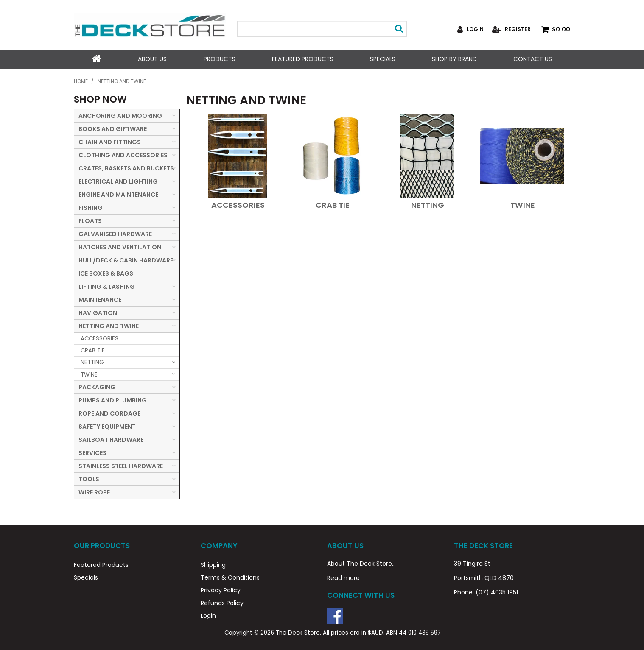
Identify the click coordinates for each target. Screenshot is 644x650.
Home (97, 59)
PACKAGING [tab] (97, 386)
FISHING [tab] (91, 207)
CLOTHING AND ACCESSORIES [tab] (123, 154)
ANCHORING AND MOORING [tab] (120, 115)
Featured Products (302, 59)
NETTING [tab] (92, 362)
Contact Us (533, 59)
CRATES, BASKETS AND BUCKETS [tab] (126, 167)
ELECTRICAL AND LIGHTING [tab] (118, 181)
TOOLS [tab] (89, 478)
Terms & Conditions (230, 577)
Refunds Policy (222, 602)
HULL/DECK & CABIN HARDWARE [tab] (126, 259)
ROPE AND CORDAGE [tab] (109, 413)
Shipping (213, 564)
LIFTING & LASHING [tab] (107, 286)
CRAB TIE (333, 204)
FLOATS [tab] (90, 220)
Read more (343, 577)
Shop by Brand (454, 59)
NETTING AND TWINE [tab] (109, 325)
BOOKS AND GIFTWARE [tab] (113, 128)
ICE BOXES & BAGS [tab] (106, 273)
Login (475, 29)
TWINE (523, 204)
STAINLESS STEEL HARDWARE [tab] (121, 465)
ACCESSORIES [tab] (99, 338)
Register (518, 29)
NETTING (428, 204)
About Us (152, 59)
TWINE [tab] (89, 374)
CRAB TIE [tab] (93, 350)
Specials (383, 59)
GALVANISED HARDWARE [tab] (115, 233)
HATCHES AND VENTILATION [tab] (120, 246)
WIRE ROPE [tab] (94, 491)
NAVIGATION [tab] (98, 312)
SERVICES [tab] (92, 452)
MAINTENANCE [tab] (100, 299)
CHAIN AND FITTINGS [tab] (110, 141)
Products (219, 59)
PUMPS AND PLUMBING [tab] (113, 399)
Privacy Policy (221, 589)
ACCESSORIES (238, 204)
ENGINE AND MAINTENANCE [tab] (118, 194)
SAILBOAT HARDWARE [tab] (111, 439)
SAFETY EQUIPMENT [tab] (107, 426)
